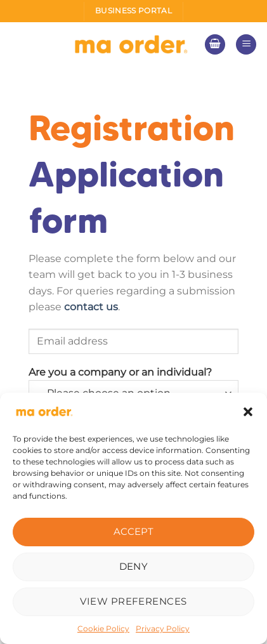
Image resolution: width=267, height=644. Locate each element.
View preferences (133, 601)
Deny (134, 566)
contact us (91, 307)
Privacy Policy (163, 628)
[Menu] (246, 45)
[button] (248, 412)
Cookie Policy (103, 628)
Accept (134, 531)
